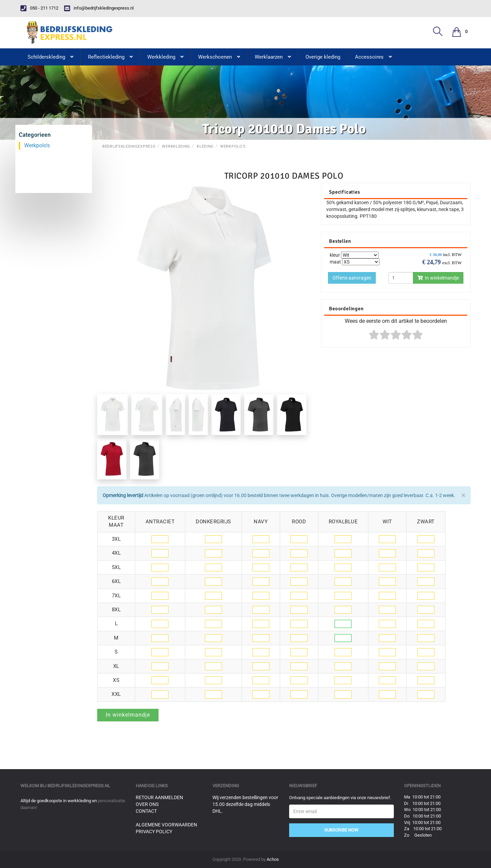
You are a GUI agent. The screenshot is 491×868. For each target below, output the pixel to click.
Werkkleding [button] (165, 57)
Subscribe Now (341, 830)
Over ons (147, 804)
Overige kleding (323, 57)
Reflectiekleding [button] (110, 57)
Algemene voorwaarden (166, 825)
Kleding (205, 146)
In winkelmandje (438, 278)
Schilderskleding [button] (50, 57)
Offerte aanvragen (352, 278)
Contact (146, 811)
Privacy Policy (154, 832)
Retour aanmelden (159, 797)
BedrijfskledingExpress (129, 146)
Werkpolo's (233, 146)
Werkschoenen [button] (219, 57)
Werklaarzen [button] (273, 57)
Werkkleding (176, 146)
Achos (273, 859)
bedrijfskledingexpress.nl (79, 786)
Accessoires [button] (373, 57)
